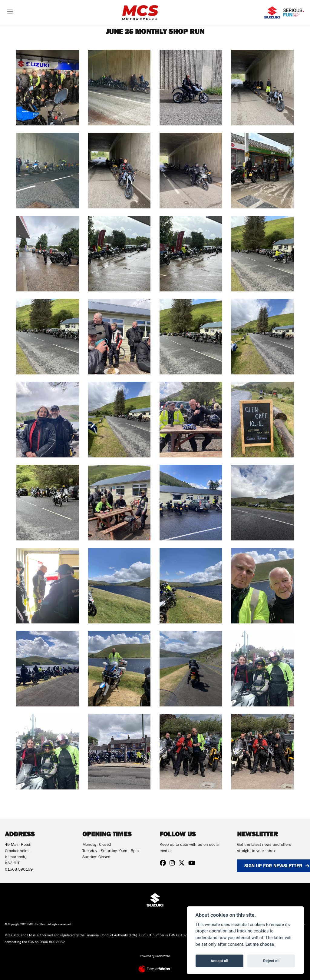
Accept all (219, 961)
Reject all (271, 961)
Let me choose (260, 944)
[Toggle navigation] (10, 13)
